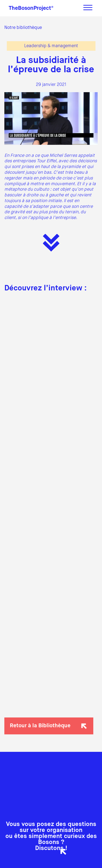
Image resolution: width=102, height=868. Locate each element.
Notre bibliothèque (23, 28)
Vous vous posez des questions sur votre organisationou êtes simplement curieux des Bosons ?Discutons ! (51, 836)
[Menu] (88, 8)
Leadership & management (51, 46)
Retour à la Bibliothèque (50, 726)
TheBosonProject (31, 8)
